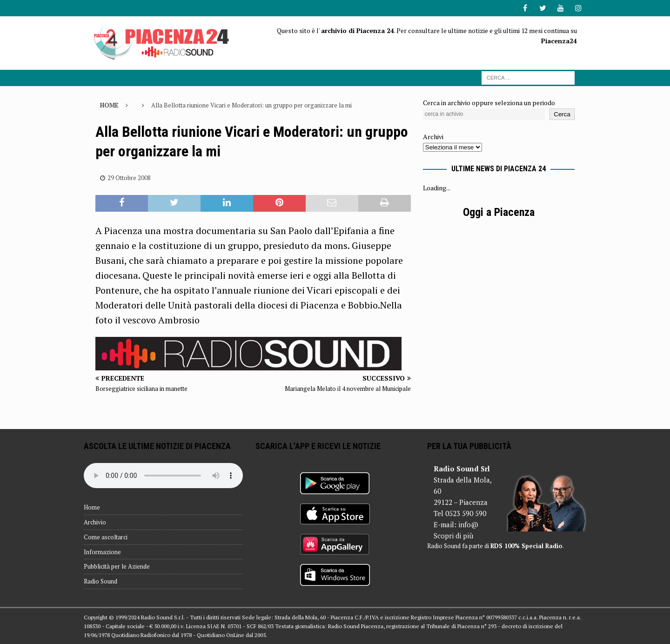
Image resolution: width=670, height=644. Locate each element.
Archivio (95, 522)
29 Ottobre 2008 (129, 178)
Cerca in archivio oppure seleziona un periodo (489, 103)
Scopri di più (453, 536)
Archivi (433, 137)
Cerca (562, 114)
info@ (468, 524)
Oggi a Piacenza (499, 212)
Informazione (102, 552)
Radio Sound (100, 581)
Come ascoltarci (106, 537)
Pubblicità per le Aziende (117, 566)
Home (92, 507)
